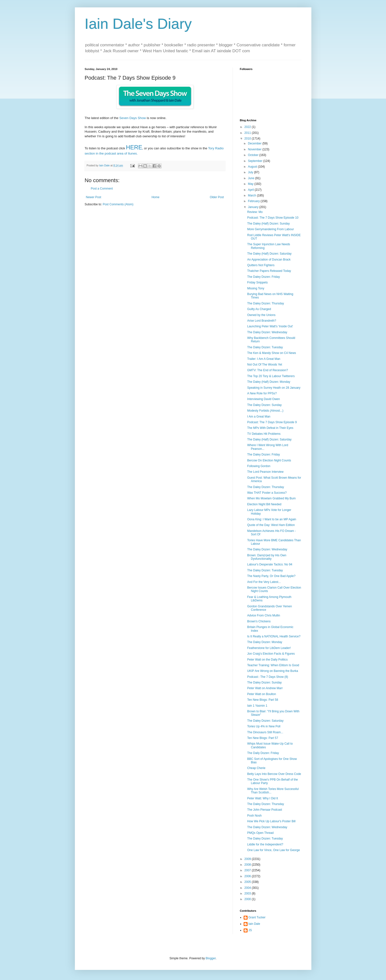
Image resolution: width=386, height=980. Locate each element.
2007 (248, 870)
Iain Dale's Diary (138, 24)
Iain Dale (254, 924)
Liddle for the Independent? (265, 844)
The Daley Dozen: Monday (265, 642)
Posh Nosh (254, 816)
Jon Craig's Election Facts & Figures (271, 654)
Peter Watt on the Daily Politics (267, 660)
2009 (248, 859)
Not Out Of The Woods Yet (265, 365)
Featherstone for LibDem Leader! (269, 648)
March (252, 195)
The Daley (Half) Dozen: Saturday (269, 254)
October (253, 155)
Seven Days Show (133, 118)
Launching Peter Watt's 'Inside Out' (270, 326)
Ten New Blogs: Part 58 (262, 700)
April (251, 190)
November (255, 149)
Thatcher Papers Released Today (269, 271)
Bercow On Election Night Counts (269, 460)
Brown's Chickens (259, 621)
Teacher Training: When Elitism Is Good (273, 665)
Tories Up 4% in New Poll (264, 726)
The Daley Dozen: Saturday (265, 721)
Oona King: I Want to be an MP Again (272, 519)
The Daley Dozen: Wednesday (267, 332)
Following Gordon (259, 466)
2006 (248, 876)
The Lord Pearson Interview (265, 472)
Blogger (211, 958)
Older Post (217, 197)
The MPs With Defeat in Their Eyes (270, 428)
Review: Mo (255, 212)
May (251, 184)
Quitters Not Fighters (261, 265)
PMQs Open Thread (260, 833)
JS (250, 930)
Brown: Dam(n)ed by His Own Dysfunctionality (267, 557)
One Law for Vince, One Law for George (273, 850)
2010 (248, 139)
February (254, 201)
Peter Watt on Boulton (261, 694)
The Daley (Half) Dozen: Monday (269, 382)
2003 (248, 893)
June (251, 178)
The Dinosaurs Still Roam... (265, 732)
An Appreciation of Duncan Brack (269, 260)
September (255, 161)
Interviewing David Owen (263, 399)
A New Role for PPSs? (262, 393)
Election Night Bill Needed (264, 504)
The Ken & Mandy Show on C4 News (271, 353)
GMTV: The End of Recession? (267, 370)
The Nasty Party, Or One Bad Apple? (271, 576)
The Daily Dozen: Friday (263, 753)
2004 (248, 888)
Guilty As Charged (259, 309)
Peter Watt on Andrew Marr (265, 688)
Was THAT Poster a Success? (267, 493)
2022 (248, 127)
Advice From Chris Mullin (263, 615)
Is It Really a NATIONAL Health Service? (274, 636)
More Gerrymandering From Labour (270, 229)
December (255, 143)
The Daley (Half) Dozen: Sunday (268, 224)
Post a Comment (102, 189)
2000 (248, 899)
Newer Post (94, 197)
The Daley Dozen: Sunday (264, 405)
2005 (248, 882)
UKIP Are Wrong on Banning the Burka (272, 671)
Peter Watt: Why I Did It (262, 798)
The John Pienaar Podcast (264, 810)
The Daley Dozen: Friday (263, 277)
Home (155, 197)
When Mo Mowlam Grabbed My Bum (271, 498)
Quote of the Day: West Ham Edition (271, 525)
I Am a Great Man (259, 417)
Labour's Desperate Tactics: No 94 (270, 564)
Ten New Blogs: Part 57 (262, 738)
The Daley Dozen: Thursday (265, 303)
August (253, 167)
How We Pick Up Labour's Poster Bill (271, 821)
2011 (248, 133)
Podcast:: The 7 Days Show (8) (268, 677)
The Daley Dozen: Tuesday (265, 347)
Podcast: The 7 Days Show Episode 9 (272, 422)
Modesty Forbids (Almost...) (265, 411)
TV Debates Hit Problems (264, 434)
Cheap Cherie (256, 768)
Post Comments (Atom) (118, 204)
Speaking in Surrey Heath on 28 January (274, 388)
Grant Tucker (257, 917)
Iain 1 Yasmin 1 (257, 706)
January (253, 207)
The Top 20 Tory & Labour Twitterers (271, 376)
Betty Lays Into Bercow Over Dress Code (274, 774)
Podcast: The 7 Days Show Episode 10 (273, 218)
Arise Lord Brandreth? (261, 321)
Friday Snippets (257, 282)
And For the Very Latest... (264, 582)
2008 (248, 865)
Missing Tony (256, 288)
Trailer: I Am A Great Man (264, 359)
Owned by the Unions (261, 315)
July (251, 172)
